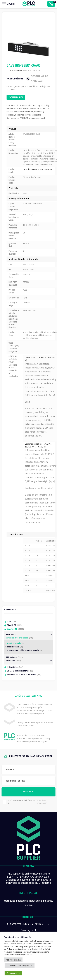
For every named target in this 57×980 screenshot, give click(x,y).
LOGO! (9, 621)
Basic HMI (10, 635)
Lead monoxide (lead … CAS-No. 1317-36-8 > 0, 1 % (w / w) (38, 445)
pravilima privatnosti (42, 802)
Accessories (11, 661)
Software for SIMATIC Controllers (22, 675)
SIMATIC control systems (18, 671)
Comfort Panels (14, 643)
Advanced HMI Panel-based (17, 638)
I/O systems (12, 667)
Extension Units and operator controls (39, 169)
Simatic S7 (12, 625)
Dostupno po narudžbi (39, 79)
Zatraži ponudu (16, 97)
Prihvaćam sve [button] (13, 973)
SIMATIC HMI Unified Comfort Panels (23, 650)
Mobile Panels (13, 647)
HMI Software (12, 657)
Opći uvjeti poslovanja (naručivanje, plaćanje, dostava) (29, 903)
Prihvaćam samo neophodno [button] (20, 965)
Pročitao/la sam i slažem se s (30, 802)
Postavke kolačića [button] (13, 960)
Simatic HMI (12, 629)
